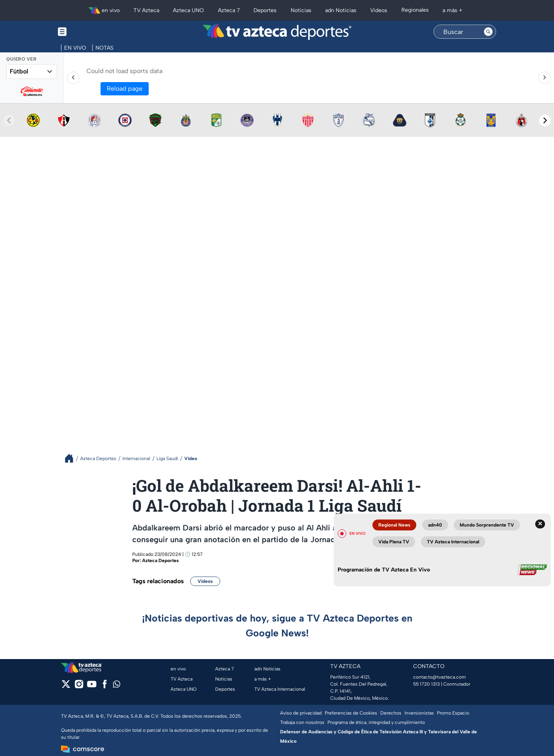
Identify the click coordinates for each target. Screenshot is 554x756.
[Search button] (488, 32)
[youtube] (92, 687)
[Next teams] (545, 120)
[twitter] (66, 687)
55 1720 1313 (426, 684)
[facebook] (105, 687)
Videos (205, 581)
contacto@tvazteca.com (440, 677)
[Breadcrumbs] (72, 458)
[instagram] (79, 687)
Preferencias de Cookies (351, 713)
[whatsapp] (117, 686)
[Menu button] (89, 32)
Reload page (125, 89)
